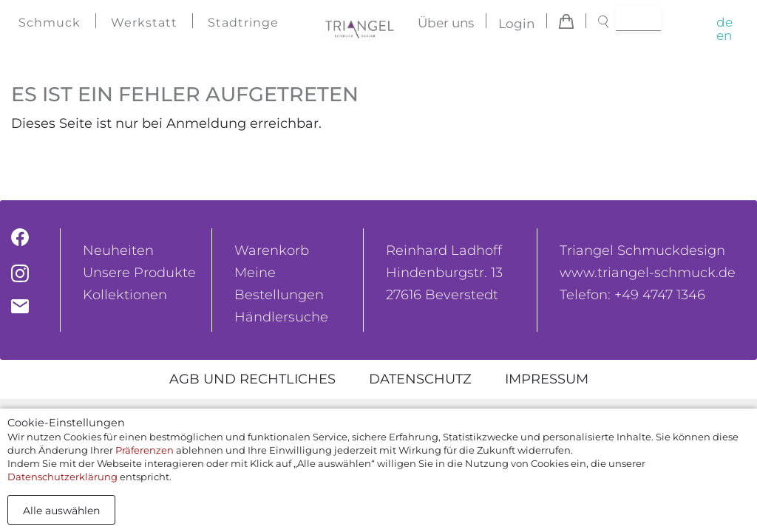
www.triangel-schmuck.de (648, 273)
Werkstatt (144, 23)
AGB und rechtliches (252, 379)
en (724, 35)
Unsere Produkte (139, 273)
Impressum (547, 379)
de (724, 22)
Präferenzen (145, 450)
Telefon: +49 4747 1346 (632, 295)
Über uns (446, 24)
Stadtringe (243, 23)
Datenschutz (420, 379)
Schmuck (50, 23)
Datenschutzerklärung (62, 477)
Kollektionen (125, 295)
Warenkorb (272, 250)
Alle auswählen (61, 511)
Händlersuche (281, 317)
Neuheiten (118, 250)
